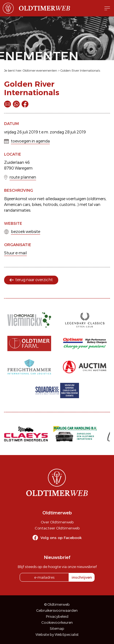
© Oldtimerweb (57, 604)
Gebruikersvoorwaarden (57, 611)
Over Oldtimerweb (57, 522)
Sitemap (57, 629)
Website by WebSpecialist (57, 635)
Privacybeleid (57, 617)
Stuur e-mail (15, 253)
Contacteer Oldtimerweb (57, 528)
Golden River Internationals (80, 71)
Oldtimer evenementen (40, 71)
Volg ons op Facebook (61, 538)
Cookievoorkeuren (57, 623)
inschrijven (82, 577)
